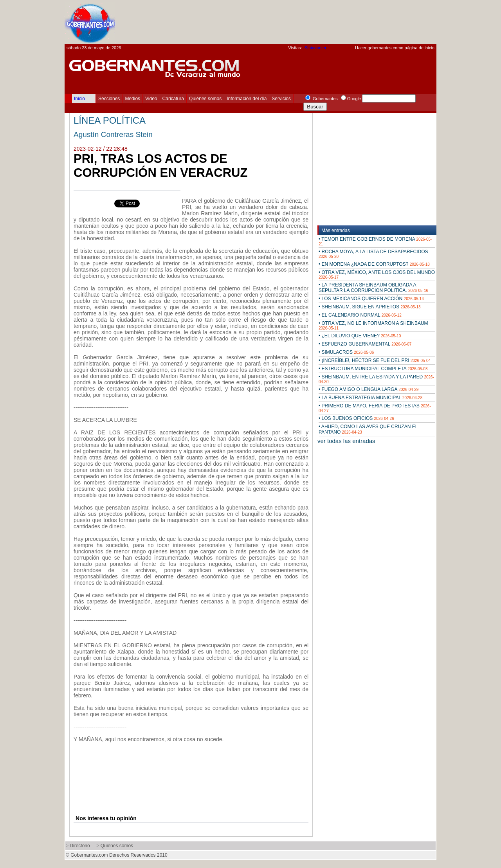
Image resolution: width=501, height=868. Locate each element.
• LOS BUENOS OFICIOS (356, 418)
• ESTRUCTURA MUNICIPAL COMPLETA (373, 369)
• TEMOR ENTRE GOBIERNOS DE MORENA (375, 241)
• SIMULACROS (346, 352)
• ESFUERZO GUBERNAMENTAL (365, 344)
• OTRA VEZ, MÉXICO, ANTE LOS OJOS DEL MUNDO (377, 275)
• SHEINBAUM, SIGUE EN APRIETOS (370, 307)
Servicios (281, 99)
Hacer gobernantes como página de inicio (395, 48)
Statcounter (315, 48)
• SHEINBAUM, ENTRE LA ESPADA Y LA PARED (376, 379)
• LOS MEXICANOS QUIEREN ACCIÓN (371, 299)
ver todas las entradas (346, 441)
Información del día (247, 99)
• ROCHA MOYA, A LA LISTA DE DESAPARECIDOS (373, 254)
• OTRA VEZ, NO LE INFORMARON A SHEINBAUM (373, 325)
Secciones (109, 99)
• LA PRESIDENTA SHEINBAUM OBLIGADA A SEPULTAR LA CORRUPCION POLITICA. (373, 288)
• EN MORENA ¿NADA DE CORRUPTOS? (374, 264)
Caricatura (173, 99)
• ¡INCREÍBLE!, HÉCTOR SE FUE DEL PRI (375, 360)
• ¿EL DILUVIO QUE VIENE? (360, 336)
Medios (132, 99)
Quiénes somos (205, 99)
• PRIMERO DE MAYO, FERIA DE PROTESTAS (375, 408)
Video (151, 99)
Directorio (80, 846)
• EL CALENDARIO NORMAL (360, 315)
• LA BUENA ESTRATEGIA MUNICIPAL (370, 398)
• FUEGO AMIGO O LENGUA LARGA (369, 389)
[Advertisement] (294, 22)
